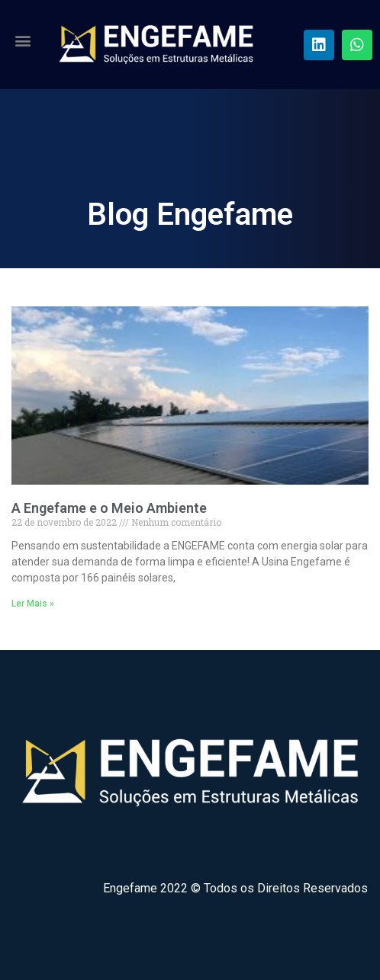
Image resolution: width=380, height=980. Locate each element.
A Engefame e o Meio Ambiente (109, 508)
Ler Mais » (33, 604)
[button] (23, 40)
